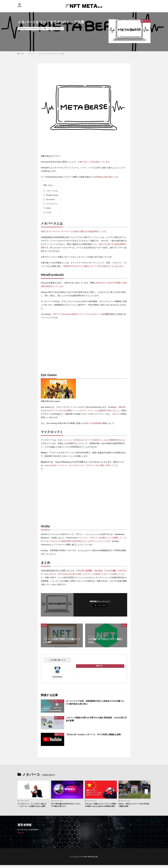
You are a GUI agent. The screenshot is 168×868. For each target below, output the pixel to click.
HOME (22, 54)
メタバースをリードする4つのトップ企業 (51, 54)
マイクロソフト (50, 204)
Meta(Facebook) (50, 195)
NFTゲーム (60, 734)
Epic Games (49, 199)
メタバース (49, 28)
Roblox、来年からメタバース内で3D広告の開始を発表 (134, 805)
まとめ (47, 212)
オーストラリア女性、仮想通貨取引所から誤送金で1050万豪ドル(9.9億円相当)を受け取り (96, 703)
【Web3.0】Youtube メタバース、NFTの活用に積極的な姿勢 (96, 734)
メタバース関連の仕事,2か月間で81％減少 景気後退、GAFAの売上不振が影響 (96, 719)
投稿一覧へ (100, 666)
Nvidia (47, 208)
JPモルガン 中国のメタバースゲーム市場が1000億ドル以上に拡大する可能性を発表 (101, 806)
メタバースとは (50, 191)
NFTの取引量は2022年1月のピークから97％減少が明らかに (67, 805)
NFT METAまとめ (91, 859)
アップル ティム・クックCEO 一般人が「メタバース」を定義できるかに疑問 (33, 805)
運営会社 (21, 835)
